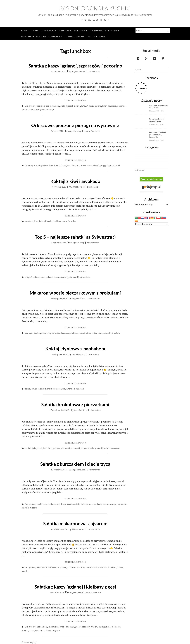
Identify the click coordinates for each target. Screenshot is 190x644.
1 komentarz (93, 187)
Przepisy (64, 30)
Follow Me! (140, 170)
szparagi (50, 109)
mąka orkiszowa (84, 165)
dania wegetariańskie (46, 567)
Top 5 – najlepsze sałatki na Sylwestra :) (75, 237)
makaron (74, 333)
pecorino (121, 106)
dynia (50, 389)
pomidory (112, 567)
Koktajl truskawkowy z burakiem (159, 107)
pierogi (96, 165)
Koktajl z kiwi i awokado (75, 181)
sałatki (25, 109)
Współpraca (49, 30)
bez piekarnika (53, 106)
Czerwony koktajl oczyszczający (157, 120)
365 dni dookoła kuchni (95, 8)
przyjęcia (104, 165)
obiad (82, 333)
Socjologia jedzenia (48, 37)
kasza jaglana (95, 106)
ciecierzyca (42, 504)
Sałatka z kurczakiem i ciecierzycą (75, 464)
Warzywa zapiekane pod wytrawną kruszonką (158, 135)
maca (64, 221)
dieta (63, 106)
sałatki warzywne (37, 109)
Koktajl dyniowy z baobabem (75, 349)
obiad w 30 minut (94, 333)
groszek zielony (73, 106)
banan (28, 389)
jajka (34, 448)
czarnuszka (53, 627)
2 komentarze (93, 71)
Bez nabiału (42, 627)
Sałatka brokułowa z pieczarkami (75, 404)
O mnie (34, 30)
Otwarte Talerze (75, 37)
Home (24, 30)
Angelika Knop (78, 71)
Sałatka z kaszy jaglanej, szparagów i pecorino (75, 66)
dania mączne (31, 165)
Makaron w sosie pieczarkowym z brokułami (75, 293)
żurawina (72, 221)
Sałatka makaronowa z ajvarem (75, 523)
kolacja (57, 165)
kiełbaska (116, 627)
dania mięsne (54, 504)
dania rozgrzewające (51, 333)
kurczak (92, 504)
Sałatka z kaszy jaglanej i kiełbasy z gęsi (75, 587)
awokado (29, 221)
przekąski (75, 448)
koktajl (42, 221)
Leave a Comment (92, 131)
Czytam (113, 30)
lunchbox (112, 106)
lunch (105, 106)
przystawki (115, 165)
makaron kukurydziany (96, 567)
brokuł (37, 333)
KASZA (85, 106)
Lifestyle (26, 37)
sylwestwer (85, 277)
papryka (56, 448)
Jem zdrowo (97, 30)
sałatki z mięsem (29, 508)
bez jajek (41, 106)
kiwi (36, 221)
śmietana (116, 333)
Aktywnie (79, 30)
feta (78, 504)
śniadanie (80, 389)
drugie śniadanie (45, 165)
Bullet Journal (97, 37)
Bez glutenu (30, 106)
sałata (93, 448)
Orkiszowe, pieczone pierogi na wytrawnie (75, 125)
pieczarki (107, 333)
